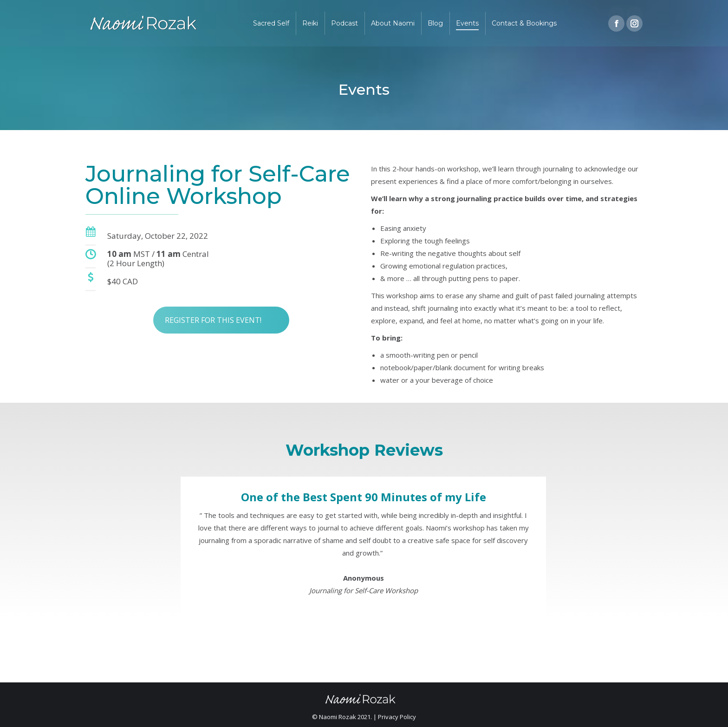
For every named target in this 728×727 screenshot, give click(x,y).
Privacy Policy (397, 717)
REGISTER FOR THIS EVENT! (213, 307)
